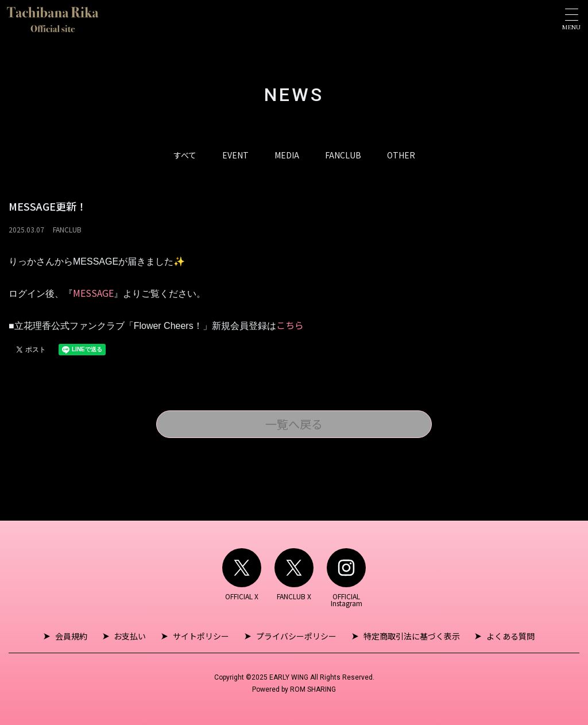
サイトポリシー (202, 636)
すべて (185, 155)
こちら (290, 325)
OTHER (401, 155)
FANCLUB (343, 155)
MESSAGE (93, 293)
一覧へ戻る (294, 424)
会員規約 (73, 636)
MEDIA (287, 155)
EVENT (235, 155)
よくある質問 (508, 636)
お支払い (131, 636)
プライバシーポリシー (296, 636)
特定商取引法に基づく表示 (410, 636)
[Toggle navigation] (571, 19)
